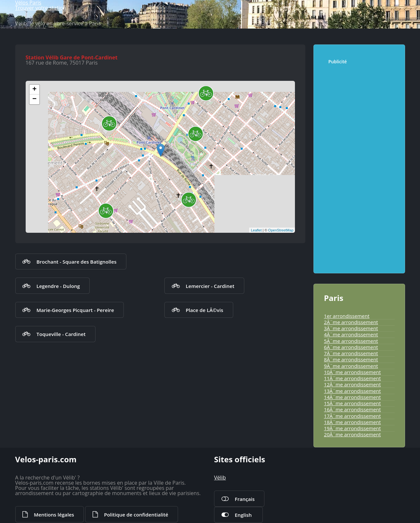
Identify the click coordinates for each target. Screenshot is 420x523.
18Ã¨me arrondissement (352, 422)
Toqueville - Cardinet (61, 334)
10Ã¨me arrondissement (352, 372)
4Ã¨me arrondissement (351, 334)
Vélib (220, 478)
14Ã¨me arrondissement (352, 397)
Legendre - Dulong (58, 286)
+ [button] (34, 90)
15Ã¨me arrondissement (352, 403)
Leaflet (256, 230)
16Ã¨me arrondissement (352, 409)
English (243, 515)
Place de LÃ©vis (204, 310)
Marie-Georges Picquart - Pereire (75, 310)
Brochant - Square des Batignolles (76, 262)
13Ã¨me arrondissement (352, 391)
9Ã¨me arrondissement (351, 366)
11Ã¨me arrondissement (352, 378)
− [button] (34, 99)
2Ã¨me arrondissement (351, 322)
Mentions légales (54, 515)
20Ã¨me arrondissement (352, 434)
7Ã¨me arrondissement (351, 353)
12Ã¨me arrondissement (352, 384)
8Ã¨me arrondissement (351, 359)
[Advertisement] (361, 166)
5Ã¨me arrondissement (351, 341)
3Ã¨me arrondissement (351, 328)
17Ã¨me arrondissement (352, 416)
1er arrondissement (347, 316)
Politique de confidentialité (136, 515)
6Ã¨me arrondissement (351, 347)
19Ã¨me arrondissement (352, 428)
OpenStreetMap (281, 230)
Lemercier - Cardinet (210, 286)
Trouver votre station (41, 8)
